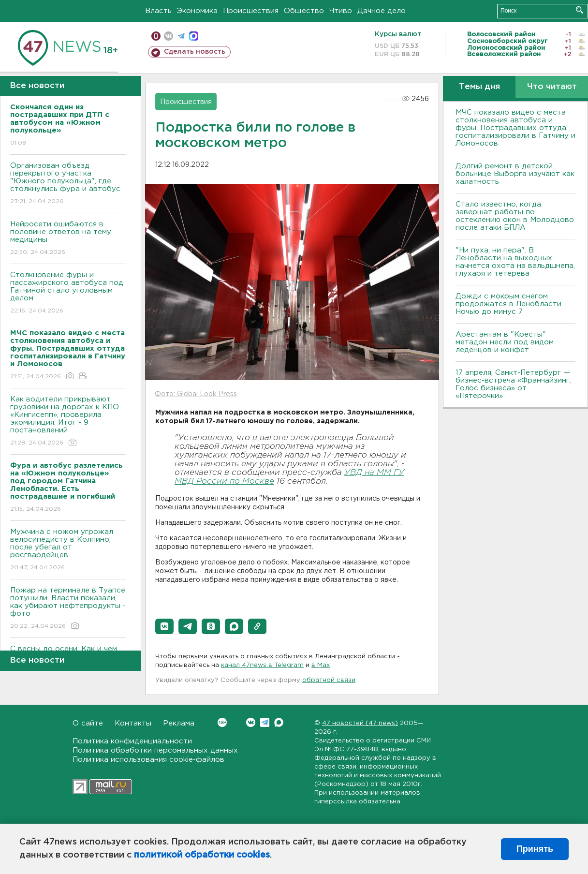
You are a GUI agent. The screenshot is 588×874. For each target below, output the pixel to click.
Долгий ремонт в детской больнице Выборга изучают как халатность (515, 174)
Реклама (179, 723)
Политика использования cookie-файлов (148, 760)
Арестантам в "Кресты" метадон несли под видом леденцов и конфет (505, 342)
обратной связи (329, 680)
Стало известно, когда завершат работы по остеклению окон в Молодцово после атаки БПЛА (515, 216)
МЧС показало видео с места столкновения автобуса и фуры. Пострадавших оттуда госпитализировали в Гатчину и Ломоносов (515, 128)
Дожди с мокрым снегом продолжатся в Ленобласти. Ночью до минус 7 (509, 304)
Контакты (133, 723)
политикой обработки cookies (202, 855)
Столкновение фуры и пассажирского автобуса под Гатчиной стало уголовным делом (68, 293)
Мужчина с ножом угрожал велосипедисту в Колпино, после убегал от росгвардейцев (68, 550)
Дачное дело (382, 11)
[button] (164, 626)
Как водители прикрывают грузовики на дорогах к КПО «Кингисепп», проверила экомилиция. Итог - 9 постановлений (68, 422)
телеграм (181, 36)
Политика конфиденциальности (132, 741)
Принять (535, 849)
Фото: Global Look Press (196, 394)
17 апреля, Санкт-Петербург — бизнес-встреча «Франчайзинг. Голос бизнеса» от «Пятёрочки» (513, 384)
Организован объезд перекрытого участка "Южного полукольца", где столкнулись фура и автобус (68, 184)
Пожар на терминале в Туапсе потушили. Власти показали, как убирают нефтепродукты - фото (68, 609)
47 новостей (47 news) (360, 723)
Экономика (197, 11)
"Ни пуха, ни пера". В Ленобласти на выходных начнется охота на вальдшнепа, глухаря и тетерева (515, 262)
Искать (580, 10)
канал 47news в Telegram (262, 665)
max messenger (194, 36)
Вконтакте (222, 722)
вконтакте (169, 36)
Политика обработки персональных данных (155, 750)
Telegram (265, 722)
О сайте (88, 723)
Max (279, 722)
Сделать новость (195, 52)
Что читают (552, 87)
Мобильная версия (156, 36)
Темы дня (479, 87)
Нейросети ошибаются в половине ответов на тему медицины (68, 239)
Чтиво (341, 11)
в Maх (321, 665)
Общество (304, 11)
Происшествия (251, 11)
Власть (158, 11)
